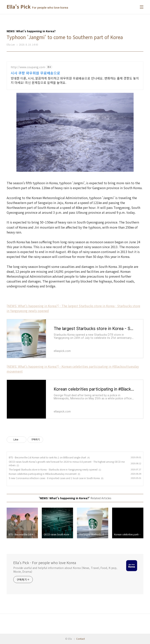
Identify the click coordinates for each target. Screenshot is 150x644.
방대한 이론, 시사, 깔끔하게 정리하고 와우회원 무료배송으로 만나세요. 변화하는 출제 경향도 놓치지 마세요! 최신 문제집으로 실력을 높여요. (75, 80)
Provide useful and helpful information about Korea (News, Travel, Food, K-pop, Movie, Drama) (65, 570)
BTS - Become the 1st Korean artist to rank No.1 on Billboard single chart (47, 457)
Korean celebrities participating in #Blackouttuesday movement (43, 474)
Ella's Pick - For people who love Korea (45, 563)
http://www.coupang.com (28, 67)
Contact (80, 639)
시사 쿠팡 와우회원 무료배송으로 (35, 73)
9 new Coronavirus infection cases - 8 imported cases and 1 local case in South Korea (54, 478)
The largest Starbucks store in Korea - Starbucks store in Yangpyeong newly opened (53, 469)
